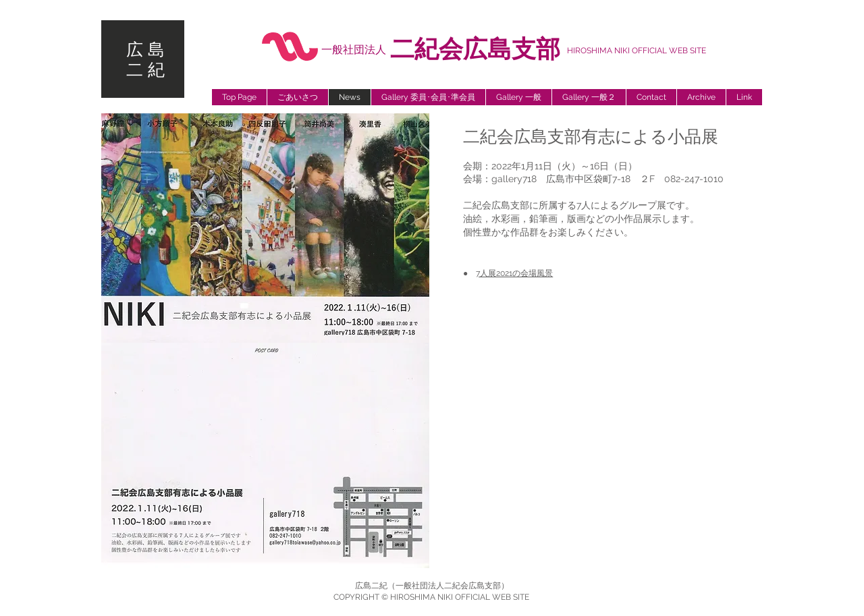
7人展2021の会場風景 (514, 273)
